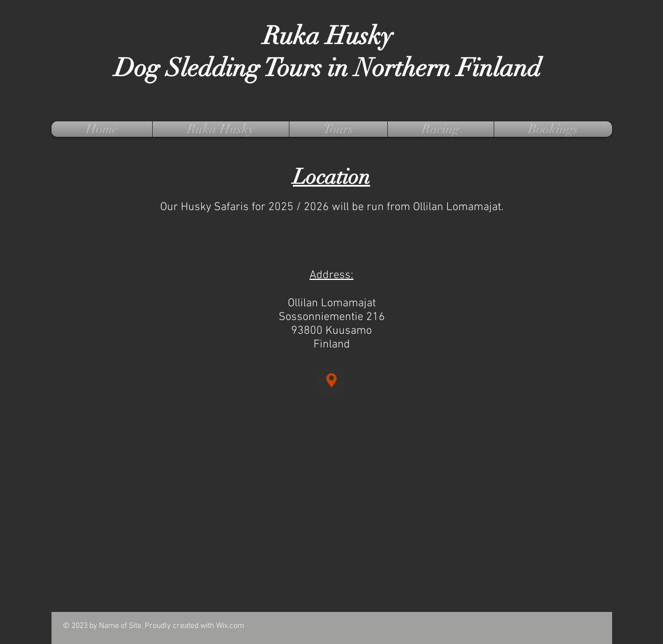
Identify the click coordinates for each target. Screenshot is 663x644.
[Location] (331, 380)
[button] (221, 129)
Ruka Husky (328, 36)
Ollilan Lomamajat (332, 303)
